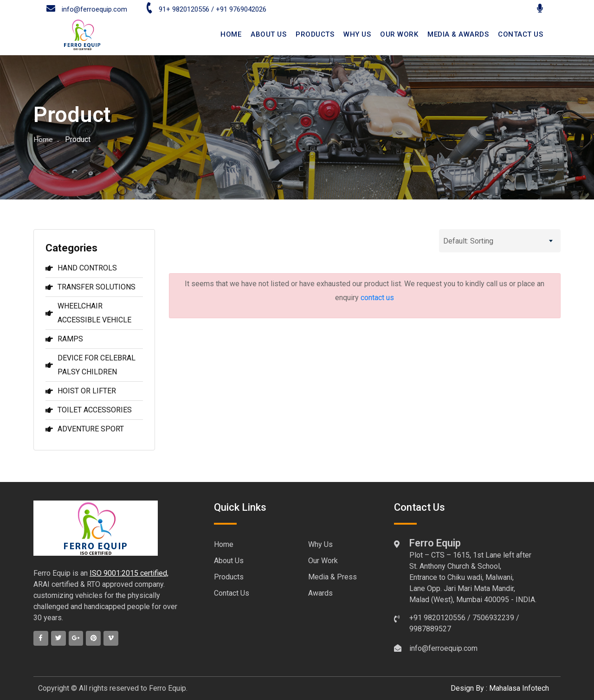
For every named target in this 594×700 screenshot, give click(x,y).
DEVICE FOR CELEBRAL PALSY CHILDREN (90, 365)
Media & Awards (458, 34)
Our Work (399, 34)
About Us (229, 561)
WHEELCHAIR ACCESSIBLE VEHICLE (88, 313)
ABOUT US (268, 34)
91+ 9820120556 (177, 9)
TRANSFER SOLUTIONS (90, 287)
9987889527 (430, 629)
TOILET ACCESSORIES (89, 410)
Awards (320, 593)
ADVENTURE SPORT (85, 429)
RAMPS (64, 339)
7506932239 (493, 618)
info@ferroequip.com (87, 9)
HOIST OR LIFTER (81, 391)
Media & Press (333, 577)
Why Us (357, 34)
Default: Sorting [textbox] (468, 241)
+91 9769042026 (241, 9)
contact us (377, 298)
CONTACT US (520, 34)
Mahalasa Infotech (519, 688)
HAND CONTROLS (81, 268)
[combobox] (500, 241)
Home (43, 139)
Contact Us (232, 593)
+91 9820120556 (437, 618)
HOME (231, 34)
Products (315, 34)
